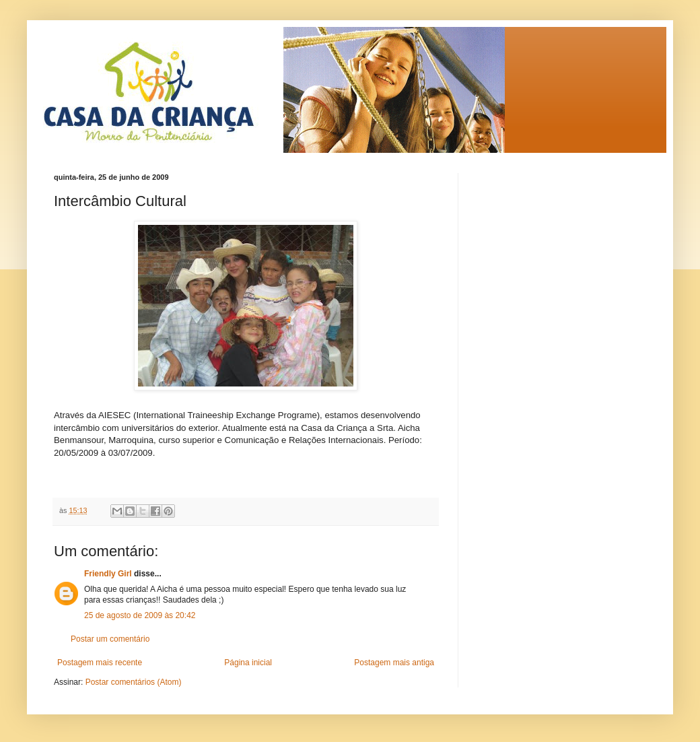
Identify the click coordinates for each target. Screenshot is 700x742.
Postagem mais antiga (394, 663)
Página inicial (248, 663)
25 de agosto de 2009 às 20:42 (140, 615)
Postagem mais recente (100, 663)
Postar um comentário (110, 639)
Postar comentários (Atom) (134, 682)
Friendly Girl (108, 574)
